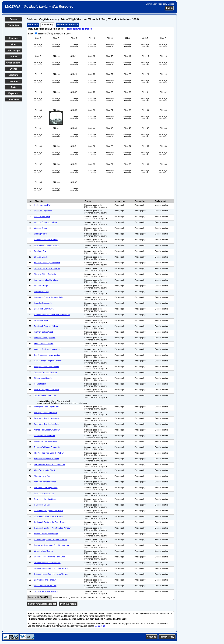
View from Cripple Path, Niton (47, 390)
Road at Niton (40, 384)
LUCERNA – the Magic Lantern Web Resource (39, 7)
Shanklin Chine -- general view (47, 263)
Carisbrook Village (42, 505)
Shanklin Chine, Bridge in (45, 274)
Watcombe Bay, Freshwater (46, 441)
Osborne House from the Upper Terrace (51, 568)
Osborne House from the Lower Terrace (51, 574)
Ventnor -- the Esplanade (45, 338)
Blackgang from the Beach (45, 412)
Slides (13, 44)
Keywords (13, 93)
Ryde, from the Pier (42, 205)
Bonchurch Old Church (44, 309)
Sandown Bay (40, 251)
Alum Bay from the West (44, 470)
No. (30, 201)
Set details (33, 25)
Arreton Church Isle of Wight (46, 534)
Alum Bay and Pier (42, 476)
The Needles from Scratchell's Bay (49, 453)
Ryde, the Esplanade (43, 211)
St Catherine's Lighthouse (45, 395)
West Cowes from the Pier (45, 586)
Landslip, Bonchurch (43, 303)
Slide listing (47, 25)
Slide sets (13, 38)
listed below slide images (79, 29)
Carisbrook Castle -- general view (48, 516)
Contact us (13, 25)
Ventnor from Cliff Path (44, 343)
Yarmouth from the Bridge (45, 482)
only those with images (60, 34)
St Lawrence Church (43, 378)
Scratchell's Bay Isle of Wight (47, 459)
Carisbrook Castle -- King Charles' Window (52, 528)
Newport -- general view (44, 493)
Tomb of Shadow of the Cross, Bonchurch (52, 315)
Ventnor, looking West (43, 332)
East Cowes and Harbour (45, 580)
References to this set (68, 25)
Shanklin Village (41, 286)
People (13, 57)
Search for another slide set (42, 604)
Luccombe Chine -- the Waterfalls (48, 297)
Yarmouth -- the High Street (46, 488)
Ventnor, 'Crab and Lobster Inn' (47, 349)
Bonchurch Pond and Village (46, 326)
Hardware (13, 81)
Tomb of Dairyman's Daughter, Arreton (50, 539)
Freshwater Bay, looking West (47, 418)
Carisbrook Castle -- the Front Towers (50, 522)
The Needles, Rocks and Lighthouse (50, 464)
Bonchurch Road (41, 320)
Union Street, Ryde (42, 216)
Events (13, 69)
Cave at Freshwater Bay (44, 436)
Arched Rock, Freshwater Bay (47, 430)
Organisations (13, 63)
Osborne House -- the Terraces (47, 563)
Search (13, 19)
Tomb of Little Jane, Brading (46, 240)
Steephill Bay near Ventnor (45, 372)
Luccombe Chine (41, 291)
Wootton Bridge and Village (46, 222)
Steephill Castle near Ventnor (47, 367)
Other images (13, 51)
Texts (13, 87)
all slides (42, 34)
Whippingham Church (43, 551)
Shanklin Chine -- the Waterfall (47, 268)
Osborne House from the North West (50, 557)
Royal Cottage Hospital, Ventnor (48, 361)
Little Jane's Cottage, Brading (47, 245)
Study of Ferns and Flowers (46, 591)
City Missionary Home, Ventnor (47, 355)
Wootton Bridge (41, 228)
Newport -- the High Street (45, 499)
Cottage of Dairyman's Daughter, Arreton (51, 545)
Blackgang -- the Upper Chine (47, 407)
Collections (13, 99)
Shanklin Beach (41, 257)
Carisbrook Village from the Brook (48, 511)
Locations (13, 75)
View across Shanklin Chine (46, 280)
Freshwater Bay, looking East (47, 424)
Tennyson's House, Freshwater (47, 447)
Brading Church (41, 234)
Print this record (68, 604)
